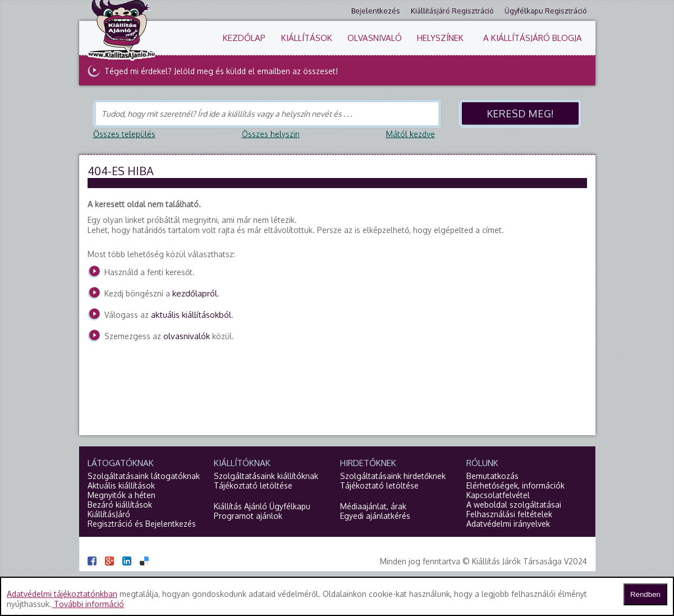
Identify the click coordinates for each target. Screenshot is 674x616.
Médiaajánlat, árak (373, 506)
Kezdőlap (244, 38)
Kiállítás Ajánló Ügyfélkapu (262, 506)
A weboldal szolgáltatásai (514, 505)
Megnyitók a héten (121, 495)
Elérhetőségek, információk (515, 485)
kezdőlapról (195, 293)
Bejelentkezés (376, 11)
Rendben (645, 594)
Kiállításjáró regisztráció (452, 11)
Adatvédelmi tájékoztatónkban (62, 594)
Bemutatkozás (492, 476)
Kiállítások (307, 38)
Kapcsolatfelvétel (498, 495)
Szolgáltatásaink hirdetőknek (393, 476)
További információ (88, 604)
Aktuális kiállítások (121, 485)
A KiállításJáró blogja (533, 38)
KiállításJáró (109, 514)
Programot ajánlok (248, 516)
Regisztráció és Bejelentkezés (142, 524)
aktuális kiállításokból (191, 315)
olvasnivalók (187, 336)
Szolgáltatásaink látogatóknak (144, 476)
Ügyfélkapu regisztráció (546, 11)
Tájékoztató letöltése (253, 485)
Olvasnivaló (375, 38)
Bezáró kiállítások (120, 505)
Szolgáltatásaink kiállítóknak (266, 476)
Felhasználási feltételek (509, 514)
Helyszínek (440, 38)
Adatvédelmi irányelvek (508, 524)
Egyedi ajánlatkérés (375, 516)
